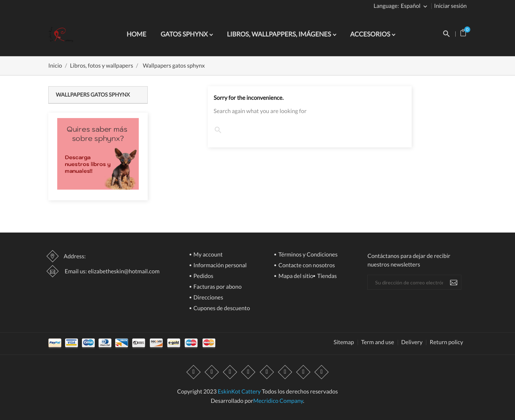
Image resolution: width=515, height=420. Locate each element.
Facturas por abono (217, 287)
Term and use (378, 342)
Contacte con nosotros (306, 266)
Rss (230, 372)
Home (136, 34)
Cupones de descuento (221, 309)
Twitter (212, 372)
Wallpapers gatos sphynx (93, 95)
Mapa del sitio (295, 276)
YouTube (249, 372)
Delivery (412, 342)
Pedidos (203, 276)
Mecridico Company (278, 401)
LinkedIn (322, 372)
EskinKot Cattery (239, 392)
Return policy (446, 342)
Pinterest (267, 372)
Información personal (220, 266)
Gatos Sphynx (185, 34)
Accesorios (371, 34)
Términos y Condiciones (307, 255)
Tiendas (327, 276)
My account (208, 255)
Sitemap (344, 342)
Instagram (303, 372)
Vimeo (285, 372)
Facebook (193, 372)
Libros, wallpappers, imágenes (279, 34)
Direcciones (208, 298)
